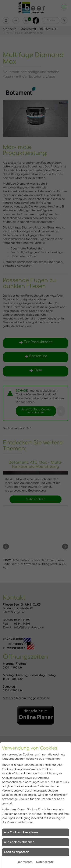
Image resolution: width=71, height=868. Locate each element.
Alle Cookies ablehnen (19, 842)
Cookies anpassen (16, 852)
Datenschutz (45, 862)
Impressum (25, 862)
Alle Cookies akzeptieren (21, 832)
